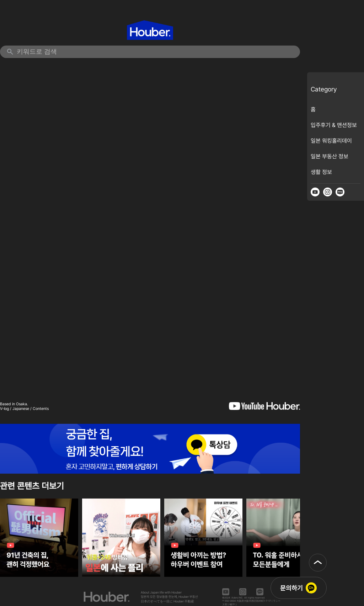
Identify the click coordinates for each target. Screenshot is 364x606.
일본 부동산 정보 (330, 156)
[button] (318, 563)
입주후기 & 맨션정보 (334, 125)
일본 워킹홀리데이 (331, 141)
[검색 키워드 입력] (155, 52)
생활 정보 (321, 172)
